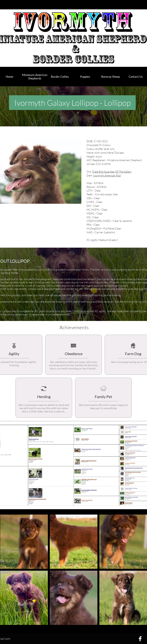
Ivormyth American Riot (107, 175)
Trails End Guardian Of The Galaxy (112, 172)
